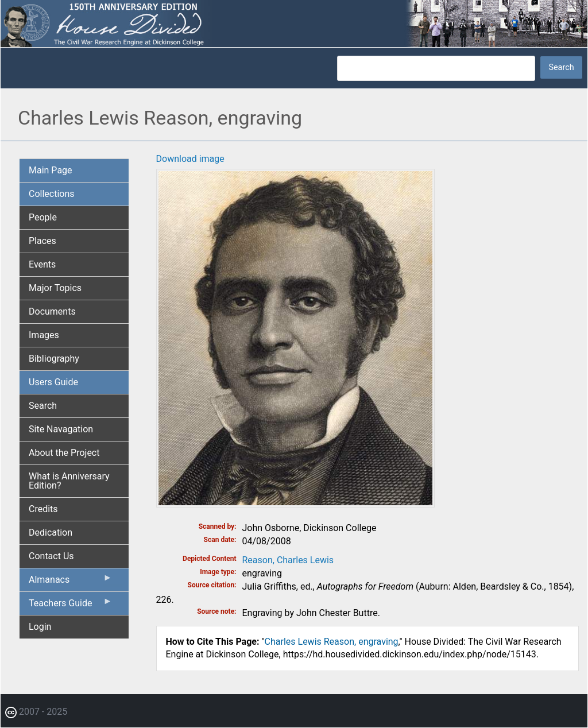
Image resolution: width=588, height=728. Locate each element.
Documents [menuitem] (52, 311)
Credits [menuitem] (43, 509)
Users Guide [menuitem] (53, 382)
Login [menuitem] (40, 627)
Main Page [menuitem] (51, 170)
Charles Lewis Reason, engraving (332, 642)
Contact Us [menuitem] (51, 556)
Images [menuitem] (44, 335)
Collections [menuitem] (52, 194)
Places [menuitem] (42, 241)
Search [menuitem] (43, 406)
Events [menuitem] (42, 264)
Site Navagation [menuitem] (61, 429)
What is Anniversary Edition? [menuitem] (69, 481)
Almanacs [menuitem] (71, 582)
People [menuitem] (43, 217)
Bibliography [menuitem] (54, 359)
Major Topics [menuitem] (55, 288)
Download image (190, 159)
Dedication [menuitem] (51, 533)
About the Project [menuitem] (64, 453)
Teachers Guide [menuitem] (71, 606)
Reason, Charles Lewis (288, 560)
